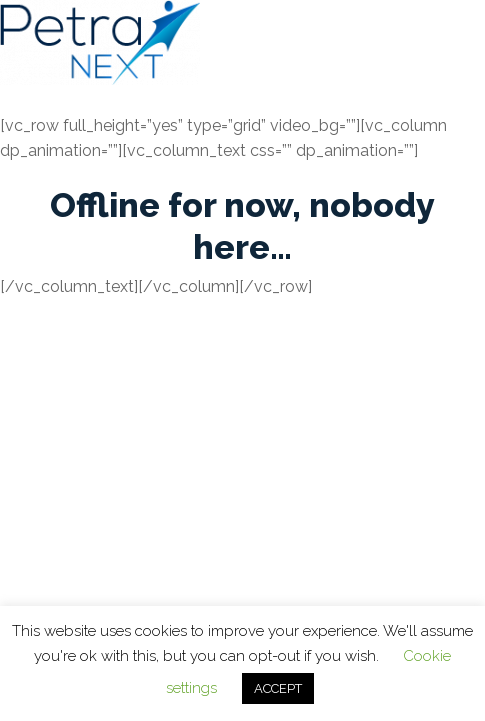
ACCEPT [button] (278, 688)
